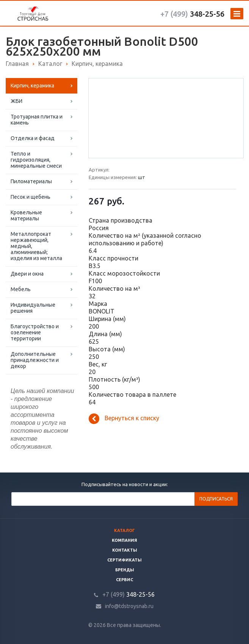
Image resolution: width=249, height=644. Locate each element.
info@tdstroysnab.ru (129, 606)
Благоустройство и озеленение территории (35, 332)
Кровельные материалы (26, 215)
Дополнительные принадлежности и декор (35, 360)
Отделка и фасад (33, 138)
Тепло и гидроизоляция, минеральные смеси (36, 160)
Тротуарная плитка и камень (37, 120)
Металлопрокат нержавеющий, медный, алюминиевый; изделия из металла (36, 246)
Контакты (125, 550)
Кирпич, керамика (32, 86)
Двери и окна (27, 274)
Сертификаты (124, 560)
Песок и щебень (31, 197)
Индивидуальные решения (33, 308)
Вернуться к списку (124, 419)
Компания (124, 540)
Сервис (124, 580)
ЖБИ (16, 101)
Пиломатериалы (31, 181)
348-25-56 (192, 14)
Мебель (21, 289)
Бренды (125, 570)
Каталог (124, 530)
